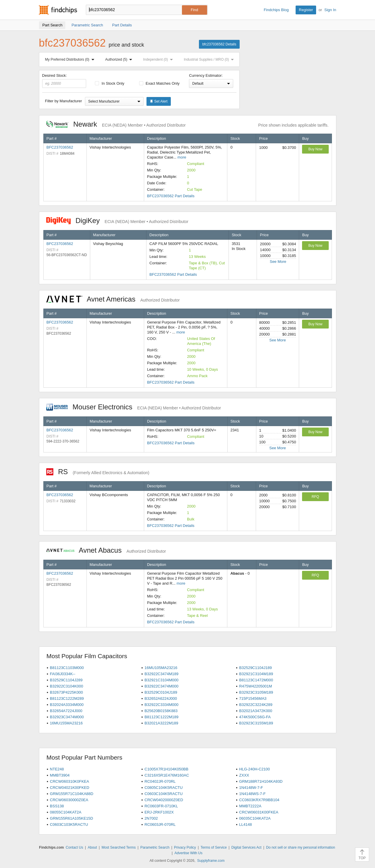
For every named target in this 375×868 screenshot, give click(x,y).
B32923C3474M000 (67, 717)
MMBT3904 (60, 775)
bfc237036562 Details (219, 44)
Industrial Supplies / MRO (210, 59)
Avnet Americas (113, 299)
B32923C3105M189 (256, 692)
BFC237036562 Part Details (171, 196)
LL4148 (245, 824)
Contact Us (74, 847)
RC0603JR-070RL (160, 824)
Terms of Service (214, 847)
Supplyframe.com (211, 861)
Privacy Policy (185, 847)
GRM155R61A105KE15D (71, 818)
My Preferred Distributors (71, 59)
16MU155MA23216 (66, 723)
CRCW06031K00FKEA (259, 812)
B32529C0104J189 (161, 692)
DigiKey (117, 221)
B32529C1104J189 (255, 668)
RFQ (315, 497)
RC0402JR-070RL (160, 781)
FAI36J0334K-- (63, 674)
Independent (159, 59)
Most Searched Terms (119, 847)
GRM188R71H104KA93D (261, 781)
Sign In (330, 10)
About (92, 847)
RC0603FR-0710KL (161, 806)
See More (278, 262)
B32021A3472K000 (256, 711)
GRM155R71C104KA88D (71, 794)
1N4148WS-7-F (252, 794)
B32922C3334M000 (161, 705)
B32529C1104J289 (66, 680)
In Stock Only (110, 83)
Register (306, 10)
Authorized (120, 59)
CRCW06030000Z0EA (69, 800)
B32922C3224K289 (256, 705)
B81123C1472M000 (256, 680)
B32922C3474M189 (161, 674)
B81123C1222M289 (67, 698)
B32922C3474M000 (161, 686)
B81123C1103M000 (67, 668)
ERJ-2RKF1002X (159, 812)
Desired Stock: (64, 81)
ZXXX (244, 775)
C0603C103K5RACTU (69, 824)
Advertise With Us (189, 853)
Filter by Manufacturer (64, 101)
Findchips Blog (276, 10)
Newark (116, 124)
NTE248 (57, 769)
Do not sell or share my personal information (300, 847)
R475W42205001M (255, 686)
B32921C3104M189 (256, 674)
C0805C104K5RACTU (163, 788)
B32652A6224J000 (161, 698)
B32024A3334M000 (67, 705)
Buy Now (315, 149)
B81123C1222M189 (161, 717)
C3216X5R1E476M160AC (167, 775)
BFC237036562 (60, 147)
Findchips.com (58, 10)
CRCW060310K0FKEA (69, 781)
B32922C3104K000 (67, 686)
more (182, 157)
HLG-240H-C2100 (254, 769)
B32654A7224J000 (66, 711)
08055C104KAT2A (65, 812)
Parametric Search (155, 847)
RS (98, 472)
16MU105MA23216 (161, 668)
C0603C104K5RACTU (163, 794)
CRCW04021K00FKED (69, 788)
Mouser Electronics (134, 407)
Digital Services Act (247, 847)
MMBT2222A (250, 806)
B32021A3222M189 (161, 723)
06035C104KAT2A (255, 818)
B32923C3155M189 (256, 723)
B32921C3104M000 (161, 680)
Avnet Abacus (106, 550)
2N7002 (151, 818)
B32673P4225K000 (66, 692)
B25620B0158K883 (161, 711)
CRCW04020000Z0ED (164, 800)
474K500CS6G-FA (255, 717)
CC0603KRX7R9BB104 (259, 800)
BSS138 (57, 806)
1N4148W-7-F (251, 788)
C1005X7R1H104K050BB (166, 769)
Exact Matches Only (159, 83)
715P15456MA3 (253, 698)
